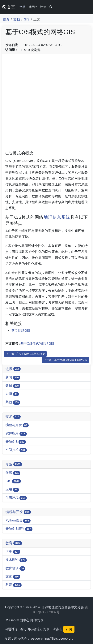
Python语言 (18, 521)
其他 (13, 402)
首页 (9, 7)
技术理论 (16, 560)
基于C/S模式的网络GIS (37, 344)
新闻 (13, 377)
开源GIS (16, 442)
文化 (13, 577)
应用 (12, 489)
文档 (23, 7)
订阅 (69, 629)
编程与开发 (17, 425)
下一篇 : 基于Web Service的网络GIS (65, 360)
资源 (12, 394)
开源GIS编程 (19, 529)
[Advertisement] (46, 104)
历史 (13, 552)
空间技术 (16, 450)
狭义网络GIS (21, 331)
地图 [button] (32, 7)
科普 (14, 585)
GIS (27, 19)
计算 (43, 7)
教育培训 (15, 568)
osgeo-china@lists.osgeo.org (52, 638)
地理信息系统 (57, 217)
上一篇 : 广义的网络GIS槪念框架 (25, 354)
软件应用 (16, 433)
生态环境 (16, 498)
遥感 (13, 473)
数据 (13, 386)
